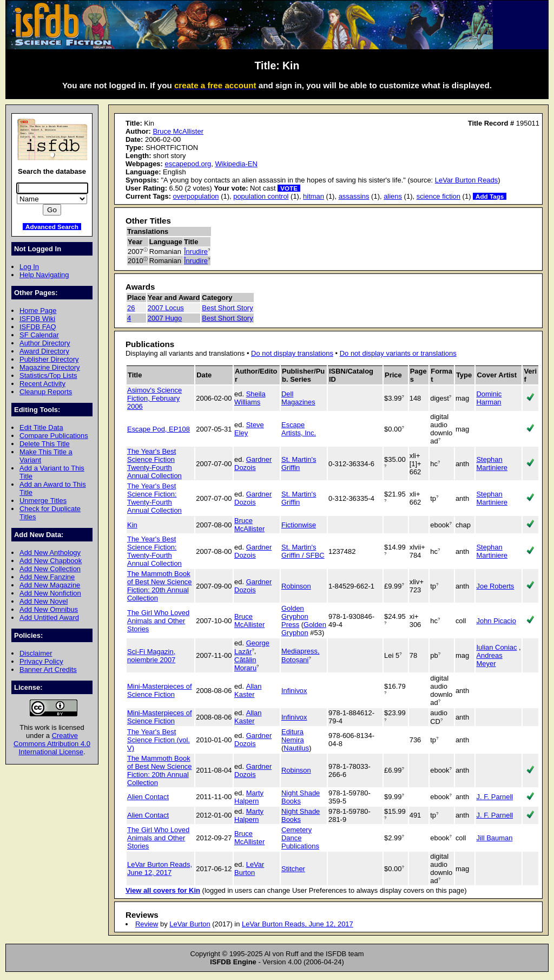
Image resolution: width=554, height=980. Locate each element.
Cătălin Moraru (245, 664)
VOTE (289, 188)
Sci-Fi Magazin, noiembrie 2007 (151, 656)
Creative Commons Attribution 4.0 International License (52, 744)
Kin (132, 525)
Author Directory (45, 343)
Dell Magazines (298, 398)
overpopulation (196, 196)
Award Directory (44, 351)
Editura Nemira (293, 736)
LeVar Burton (249, 868)
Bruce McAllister (178, 131)
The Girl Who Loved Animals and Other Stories (158, 621)
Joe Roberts (495, 586)
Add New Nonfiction (50, 593)
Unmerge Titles (43, 501)
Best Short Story (227, 308)
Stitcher (293, 869)
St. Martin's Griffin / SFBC (303, 551)
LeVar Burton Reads (466, 180)
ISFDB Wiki (37, 319)
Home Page (38, 311)
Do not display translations (292, 353)
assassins (354, 196)
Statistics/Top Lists (48, 375)
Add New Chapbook (51, 561)
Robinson (296, 586)
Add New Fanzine (47, 577)
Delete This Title (45, 444)
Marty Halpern (249, 797)
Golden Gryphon (304, 629)
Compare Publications (54, 436)
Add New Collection (50, 569)
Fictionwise (299, 525)
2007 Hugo (165, 318)
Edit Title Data (41, 427)
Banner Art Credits (48, 669)
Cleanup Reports (46, 392)
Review (147, 924)
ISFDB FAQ (38, 327)
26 (131, 308)
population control (261, 196)
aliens (393, 196)
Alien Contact (148, 797)
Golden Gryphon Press (295, 616)
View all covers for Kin (163, 890)
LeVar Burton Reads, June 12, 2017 (160, 868)
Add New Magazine (50, 585)
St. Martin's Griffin (299, 463)
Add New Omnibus (49, 609)
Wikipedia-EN (236, 164)
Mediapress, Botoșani (301, 655)
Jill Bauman (494, 838)
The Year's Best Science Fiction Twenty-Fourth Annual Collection (154, 463)
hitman (314, 196)
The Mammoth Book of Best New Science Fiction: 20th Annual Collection (160, 586)
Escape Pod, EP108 (159, 429)
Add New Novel (44, 601)
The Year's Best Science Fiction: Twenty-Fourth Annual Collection (154, 498)
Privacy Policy (41, 661)
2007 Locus (166, 308)
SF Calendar (39, 335)
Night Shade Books (301, 797)
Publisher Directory (49, 359)
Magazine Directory (50, 367)
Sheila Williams (250, 398)
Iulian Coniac (496, 647)
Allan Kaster (248, 690)
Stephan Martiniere (492, 463)
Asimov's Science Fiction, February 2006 (154, 398)
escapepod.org (188, 164)
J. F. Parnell (494, 797)
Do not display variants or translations (398, 353)
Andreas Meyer (489, 659)
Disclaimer (36, 653)
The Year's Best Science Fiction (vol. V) (159, 740)
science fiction (438, 196)
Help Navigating (44, 275)
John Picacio (496, 621)
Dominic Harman (489, 398)
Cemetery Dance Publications (300, 838)
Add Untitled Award (49, 618)
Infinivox (294, 691)
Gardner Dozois (253, 463)
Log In (29, 267)
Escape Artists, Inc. (299, 429)
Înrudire (196, 251)
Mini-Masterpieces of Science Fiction (160, 690)
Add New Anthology (50, 553)
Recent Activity (42, 384)
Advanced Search (52, 227)
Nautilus (296, 748)
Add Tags (490, 196)
